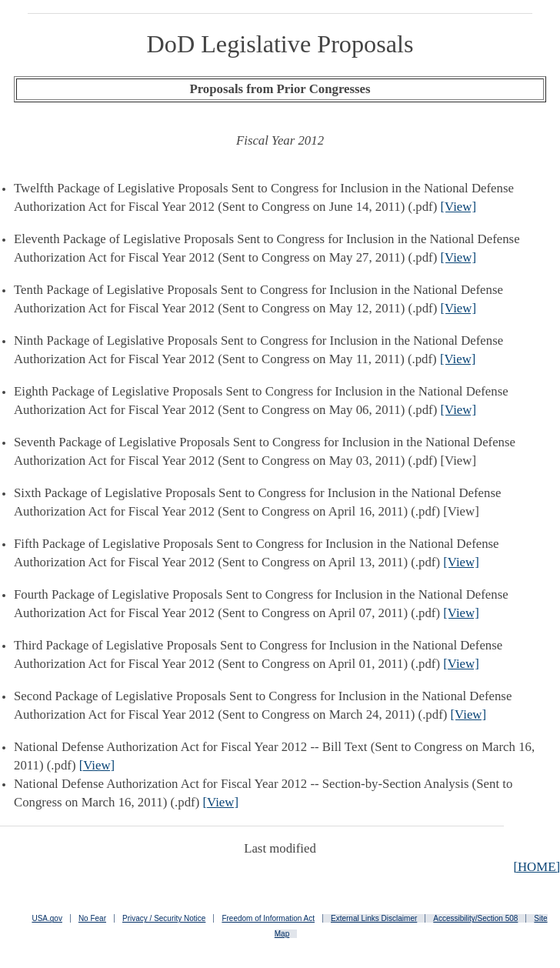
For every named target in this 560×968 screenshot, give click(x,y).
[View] (458, 207)
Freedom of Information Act (268, 918)
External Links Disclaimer (374, 918)
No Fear (92, 918)
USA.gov (47, 918)
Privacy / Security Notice (164, 918)
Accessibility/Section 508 (475, 918)
